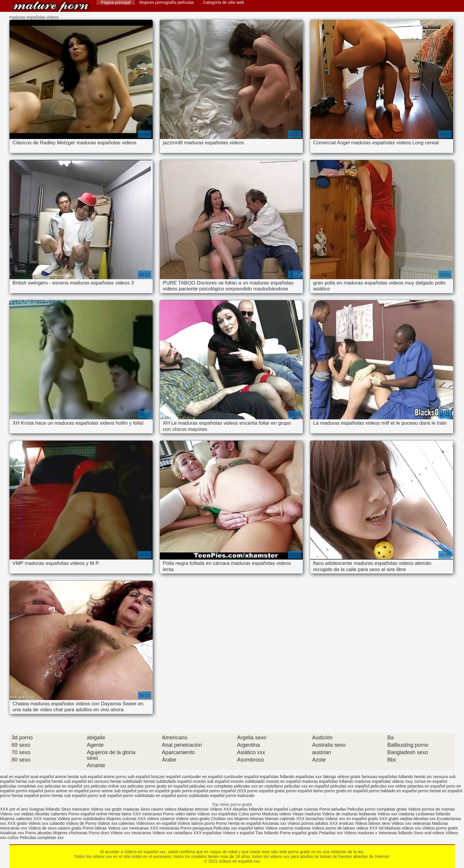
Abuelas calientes (51, 814)
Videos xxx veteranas (411, 823)
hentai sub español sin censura (80, 781)
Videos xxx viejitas (17, 814)
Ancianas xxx (274, 823)
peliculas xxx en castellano (259, 786)
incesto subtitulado (248, 781)
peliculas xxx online (388, 786)
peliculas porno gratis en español (158, 786)
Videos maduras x (361, 833)
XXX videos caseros (157, 819)
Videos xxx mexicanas (128, 828)
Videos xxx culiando (46, 823)
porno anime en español (66, 791)
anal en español (15, 777)
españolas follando (277, 777)
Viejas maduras (307, 814)
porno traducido (240, 796)
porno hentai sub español (63, 796)
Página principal (116, 2)
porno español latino (304, 791)
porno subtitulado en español (149, 796)
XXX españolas (207, 833)
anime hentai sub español (79, 777)
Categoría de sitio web (223, 2)
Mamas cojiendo (280, 819)
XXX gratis (17, 823)
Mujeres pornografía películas (167, 2)
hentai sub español (33, 781)
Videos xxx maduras (396, 814)
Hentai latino (120, 814)
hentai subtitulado (126, 781)
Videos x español (239, 833)
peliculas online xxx (109, 786)
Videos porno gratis (440, 828)
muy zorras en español (426, 781)
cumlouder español (241, 777)
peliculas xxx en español (307, 786)
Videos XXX (221, 809)
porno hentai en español (440, 791)
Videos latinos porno (196, 823)
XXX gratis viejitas (396, 819)
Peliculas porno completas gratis (377, 809)
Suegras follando (45, 809)
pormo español (29, 791)
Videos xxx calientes (116, 823)
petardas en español (426, 786)
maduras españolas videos (380, 781)
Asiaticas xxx (12, 833)
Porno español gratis (299, 833)
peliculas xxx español (350, 786)
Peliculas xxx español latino (239, 828)
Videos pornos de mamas (432, 809)
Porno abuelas (38, 833)
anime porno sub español (127, 777)
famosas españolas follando (387, 777)
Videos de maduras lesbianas (350, 814)
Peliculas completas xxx (42, 838)
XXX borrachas (310, 819)
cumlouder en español (202, 777)
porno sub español (105, 796)
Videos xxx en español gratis (352, 819)
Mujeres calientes (16, 819)
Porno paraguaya (197, 828)
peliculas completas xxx (22, 786)
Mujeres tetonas (249, 819)
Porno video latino (180, 814)
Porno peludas (333, 809)
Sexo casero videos (158, 809)
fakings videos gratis (342, 777)
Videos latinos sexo (373, 823)
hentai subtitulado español (168, 781)
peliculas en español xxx (67, 786)
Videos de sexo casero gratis (55, 828)
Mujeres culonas (121, 819)
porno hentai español (19, 796)
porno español (195, 791)
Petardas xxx (332, 833)
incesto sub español (211, 781)
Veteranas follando (395, 833)
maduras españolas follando (328, 781)
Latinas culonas (304, 809)
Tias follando (268, 833)
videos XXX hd (370, 828)
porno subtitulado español (201, 796)
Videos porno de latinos (333, 828)
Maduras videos (277, 814)
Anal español (276, 809)
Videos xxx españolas (217, 814)
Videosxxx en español (156, 823)
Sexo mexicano (75, 809)
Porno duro (100, 833)
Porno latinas (95, 828)
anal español (42, 777)
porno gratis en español (346, 791)
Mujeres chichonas (70, 833)
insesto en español (283, 781)
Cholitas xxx (222, 819)
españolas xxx (309, 777)
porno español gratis (266, 791)
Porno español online (88, 814)
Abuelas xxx (424, 819)
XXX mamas (45, 819)
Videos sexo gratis (193, 819)
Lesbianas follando (433, 814)
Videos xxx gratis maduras (116, 809)
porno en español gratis (159, 791)
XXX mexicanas (147, 814)
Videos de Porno (81, 823)
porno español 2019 (228, 791)
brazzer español (166, 777)
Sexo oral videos (430, 833)
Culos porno (250, 814)
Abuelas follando (248, 809)
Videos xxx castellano (172, 833)
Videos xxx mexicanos (131, 833)
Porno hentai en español (239, 823)
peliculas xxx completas (211, 786)
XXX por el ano (14, 809)
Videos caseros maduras (288, 828)
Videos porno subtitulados (82, 819)
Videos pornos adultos (308, 823)
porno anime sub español (113, 791)
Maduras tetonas (193, 809)
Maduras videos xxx (403, 828)
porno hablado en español (393, 791)
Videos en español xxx (51, 7)
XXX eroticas (342, 823)
